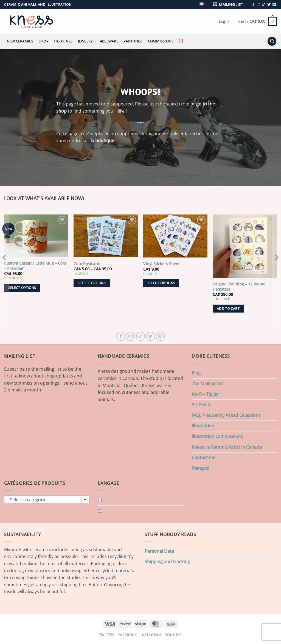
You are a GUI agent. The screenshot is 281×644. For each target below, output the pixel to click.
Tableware (108, 41)
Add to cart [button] (228, 309)
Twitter (107, 635)
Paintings (133, 41)
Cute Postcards (87, 264)
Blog (196, 373)
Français (200, 468)
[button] (229, 5)
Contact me (203, 457)
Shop (44, 41)
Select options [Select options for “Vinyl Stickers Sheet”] (161, 283)
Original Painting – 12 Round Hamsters (239, 287)
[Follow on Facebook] (253, 5)
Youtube (173, 635)
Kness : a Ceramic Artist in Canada (227, 447)
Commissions (161, 41)
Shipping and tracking (167, 562)
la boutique (102, 141)
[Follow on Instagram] (258, 5)
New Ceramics (20, 41)
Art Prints (201, 405)
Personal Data (159, 551)
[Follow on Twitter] (269, 5)
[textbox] (46, 500)
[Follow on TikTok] (264, 5)
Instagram (151, 635)
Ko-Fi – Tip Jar (205, 394)
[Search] (272, 41)
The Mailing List (208, 383)
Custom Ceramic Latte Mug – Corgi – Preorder (36, 266)
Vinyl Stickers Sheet (161, 264)
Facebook (128, 635)
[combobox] (47, 499)
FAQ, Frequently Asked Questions (226, 415)
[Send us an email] (274, 5)
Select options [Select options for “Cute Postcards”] (92, 283)
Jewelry (85, 41)
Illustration (203, 426)
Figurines (63, 41)
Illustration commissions (217, 436)
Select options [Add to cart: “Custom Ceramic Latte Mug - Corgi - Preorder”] (22, 288)
